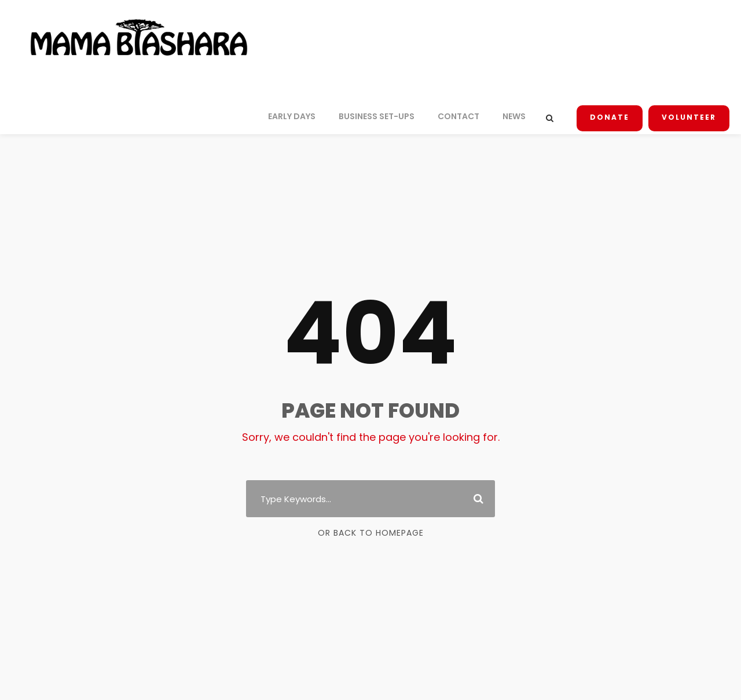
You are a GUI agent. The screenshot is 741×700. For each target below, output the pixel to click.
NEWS (518, 116)
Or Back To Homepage (371, 533)
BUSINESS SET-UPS (381, 116)
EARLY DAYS (294, 116)
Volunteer (689, 117)
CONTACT (463, 116)
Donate (612, 117)
